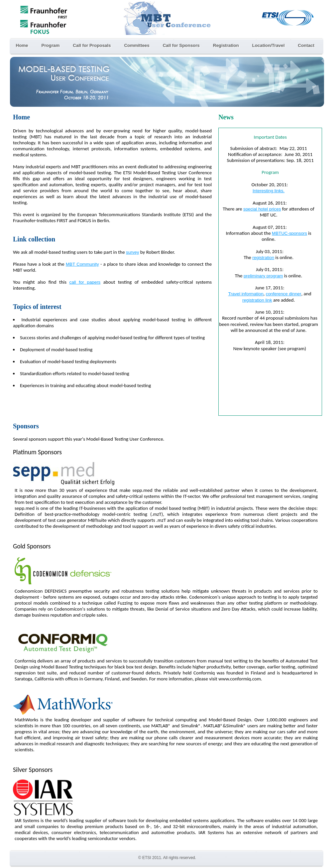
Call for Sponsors (181, 45)
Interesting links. (269, 191)
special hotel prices (262, 209)
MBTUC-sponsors (289, 233)
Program (51, 45)
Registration (226, 45)
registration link (257, 300)
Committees (137, 45)
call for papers (85, 282)
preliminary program (263, 276)
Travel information (246, 294)
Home (22, 45)
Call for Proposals (92, 45)
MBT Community (82, 264)
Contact (306, 45)
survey (132, 252)
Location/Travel (269, 45)
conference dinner (284, 294)
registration (263, 258)
